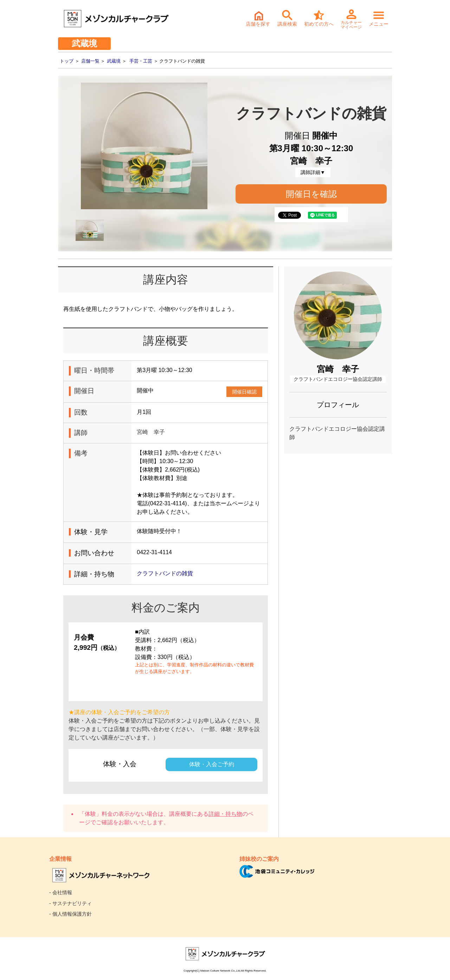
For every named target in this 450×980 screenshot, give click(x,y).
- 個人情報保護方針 (70, 914)
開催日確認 (244, 392)
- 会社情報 (61, 892)
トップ (67, 61)
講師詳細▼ (313, 172)
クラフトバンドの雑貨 (165, 573)
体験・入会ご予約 (212, 764)
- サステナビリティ (70, 903)
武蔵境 (114, 61)
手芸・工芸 (141, 61)
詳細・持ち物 (225, 814)
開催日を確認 (311, 194)
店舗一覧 (90, 61)
